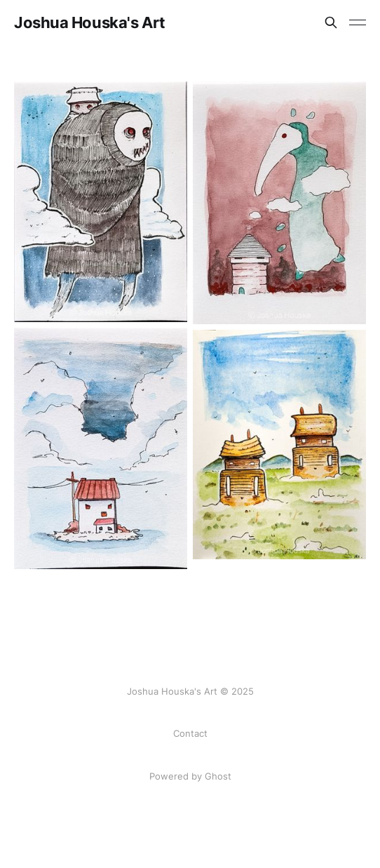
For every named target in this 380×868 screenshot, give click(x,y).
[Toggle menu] (358, 22)
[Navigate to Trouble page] (101, 448)
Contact (190, 733)
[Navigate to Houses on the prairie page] (279, 445)
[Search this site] (331, 22)
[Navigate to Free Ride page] (101, 202)
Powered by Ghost (190, 776)
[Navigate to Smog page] (279, 203)
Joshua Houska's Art (90, 22)
